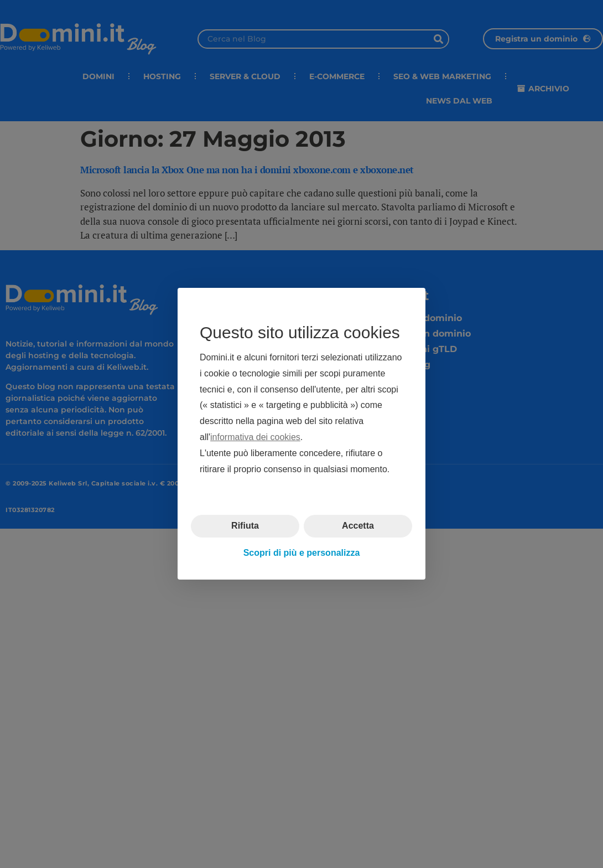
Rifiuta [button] (245, 526)
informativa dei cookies (255, 437)
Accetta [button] (358, 526)
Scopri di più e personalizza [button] (302, 553)
